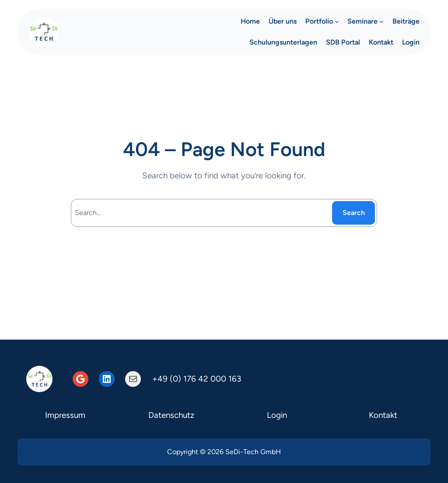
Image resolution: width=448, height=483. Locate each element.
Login (277, 415)
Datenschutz (171, 415)
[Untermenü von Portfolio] (337, 21)
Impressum (65, 415)
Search (354, 213)
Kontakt (383, 415)
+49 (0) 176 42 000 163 (197, 379)
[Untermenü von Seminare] (381, 21)
